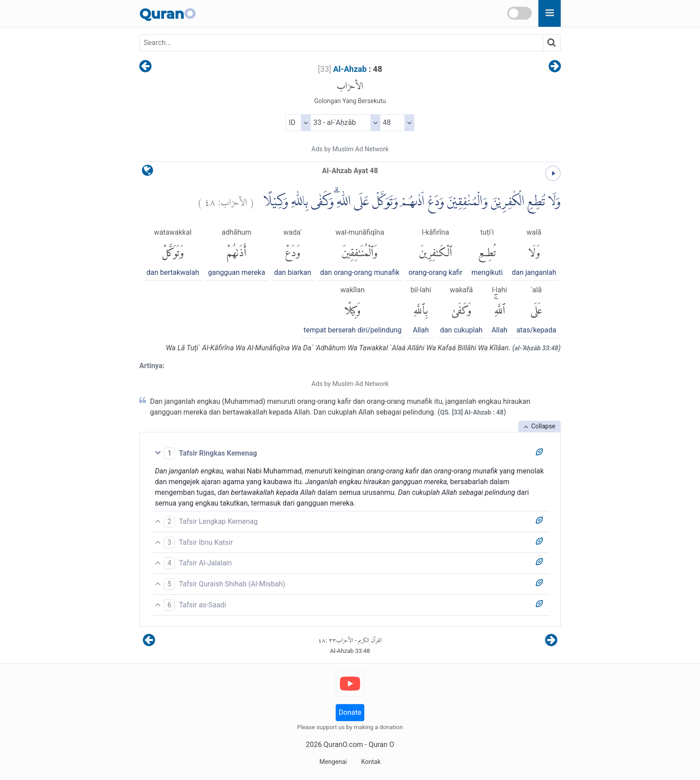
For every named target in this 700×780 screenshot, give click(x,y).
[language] (148, 172)
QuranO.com (343, 745)
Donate (350, 712)
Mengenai (333, 762)
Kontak (371, 762)
